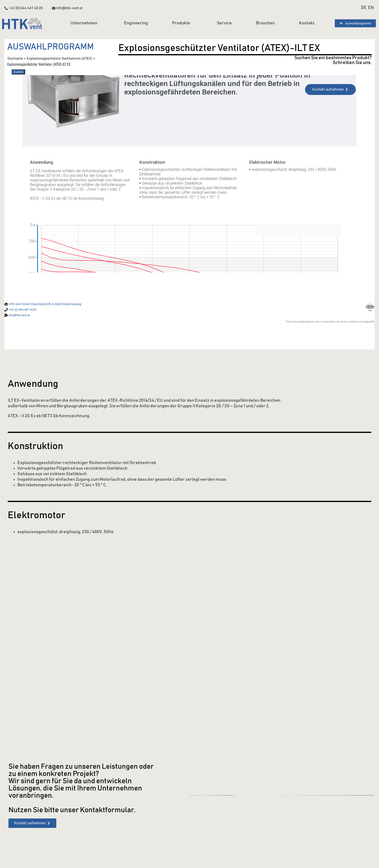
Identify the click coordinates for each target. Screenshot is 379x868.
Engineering (136, 23)
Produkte (182, 23)
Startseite (15, 58)
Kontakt (307, 23)
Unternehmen (85, 23)
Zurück (18, 72)
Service (224, 23)
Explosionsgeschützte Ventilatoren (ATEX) (60, 58)
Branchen (265, 23)
